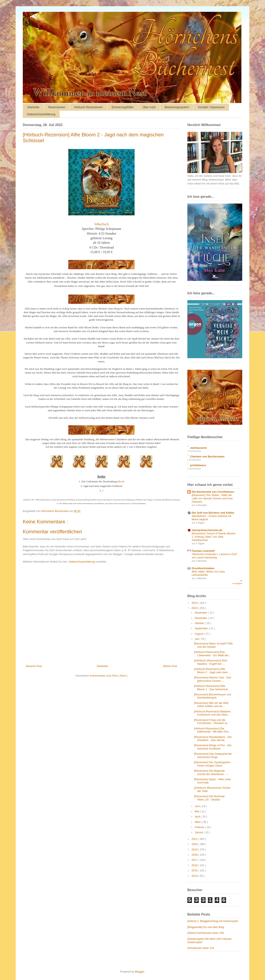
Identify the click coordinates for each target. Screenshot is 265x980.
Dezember (201, 613)
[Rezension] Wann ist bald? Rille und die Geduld (213, 645)
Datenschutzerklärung (41, 114)
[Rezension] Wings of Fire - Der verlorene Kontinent (213, 747)
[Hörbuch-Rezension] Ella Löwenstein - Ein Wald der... (212, 654)
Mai (197, 811)
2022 (195, 608)
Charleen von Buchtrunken (207, 457)
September (202, 628)
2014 (195, 876)
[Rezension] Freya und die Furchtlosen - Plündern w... (212, 722)
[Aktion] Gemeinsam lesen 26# (206, 933)
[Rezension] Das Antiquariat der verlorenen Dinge (213, 755)
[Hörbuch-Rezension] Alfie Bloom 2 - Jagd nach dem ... (212, 671)
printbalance (198, 465)
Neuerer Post (34, 666)
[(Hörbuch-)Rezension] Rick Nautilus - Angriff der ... (211, 662)
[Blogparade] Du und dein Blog (206, 927)
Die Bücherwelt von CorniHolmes (213, 492)
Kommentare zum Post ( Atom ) (109, 676)
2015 (195, 870)
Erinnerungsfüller (123, 107)
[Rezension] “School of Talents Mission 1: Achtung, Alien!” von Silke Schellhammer (214, 537)
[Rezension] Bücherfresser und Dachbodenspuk (212, 696)
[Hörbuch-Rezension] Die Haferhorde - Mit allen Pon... (212, 730)
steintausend (198, 448)
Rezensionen (57, 107)
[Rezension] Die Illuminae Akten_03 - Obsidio (209, 798)
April (198, 817)
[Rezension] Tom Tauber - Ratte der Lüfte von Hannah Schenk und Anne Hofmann (212, 498)
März (198, 822)
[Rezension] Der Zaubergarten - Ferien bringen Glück (213, 764)
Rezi (121, 481)
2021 (195, 839)
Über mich (149, 107)
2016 (195, 865)
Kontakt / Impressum (211, 107)
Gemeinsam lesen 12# (201, 948)
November (201, 618)
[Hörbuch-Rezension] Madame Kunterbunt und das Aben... (212, 713)
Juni (198, 806)
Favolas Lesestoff (203, 551)
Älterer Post (170, 666)
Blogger (140, 972)
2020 (195, 844)
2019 (195, 850)
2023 (195, 603)
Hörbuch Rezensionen (89, 107)
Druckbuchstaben (203, 568)
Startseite (33, 107)
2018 (195, 855)
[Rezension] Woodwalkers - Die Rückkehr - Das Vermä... (213, 739)
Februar (200, 827)
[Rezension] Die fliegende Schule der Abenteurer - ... (211, 772)
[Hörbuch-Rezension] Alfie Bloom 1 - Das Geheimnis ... (212, 688)
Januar (199, 832)
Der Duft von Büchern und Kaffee (213, 513)
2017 (195, 860)
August (199, 634)
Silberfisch (101, 224)
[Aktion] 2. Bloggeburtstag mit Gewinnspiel (213, 921)
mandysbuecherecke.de (207, 530)
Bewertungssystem (177, 107)
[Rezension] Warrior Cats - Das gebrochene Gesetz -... (213, 679)
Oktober (200, 623)
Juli (197, 639)
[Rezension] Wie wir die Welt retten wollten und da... (211, 705)
